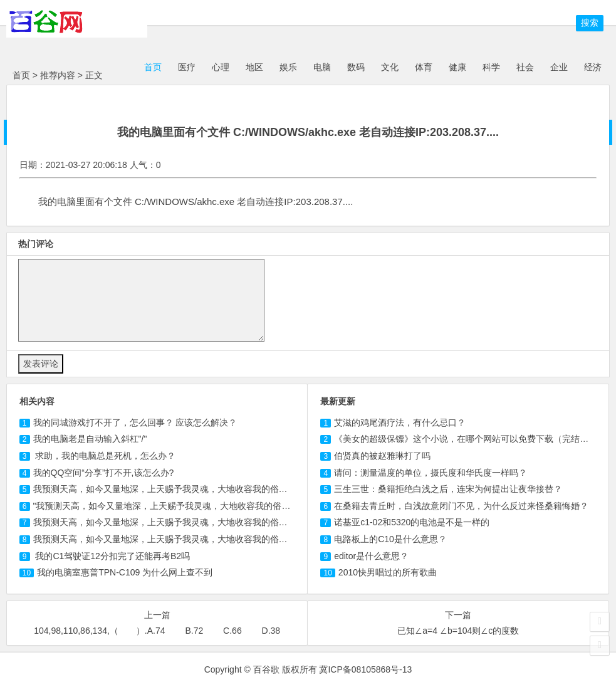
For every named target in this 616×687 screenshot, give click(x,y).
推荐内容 (58, 75)
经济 (593, 67)
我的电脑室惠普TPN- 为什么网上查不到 (125, 572)
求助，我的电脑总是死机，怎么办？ (105, 456)
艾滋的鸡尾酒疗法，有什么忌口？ (400, 422)
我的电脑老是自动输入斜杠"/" (90, 439)
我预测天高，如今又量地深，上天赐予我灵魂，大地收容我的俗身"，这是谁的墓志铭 (197, 522)
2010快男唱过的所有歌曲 (388, 572)
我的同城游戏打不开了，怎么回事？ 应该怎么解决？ (135, 422)
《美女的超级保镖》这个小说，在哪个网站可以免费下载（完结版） (466, 439)
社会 (525, 67)
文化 (390, 67)
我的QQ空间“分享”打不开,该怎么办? (104, 473)
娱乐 (288, 67)
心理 (221, 67)
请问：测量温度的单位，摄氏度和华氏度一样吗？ (431, 473)
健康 (457, 67)
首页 (152, 67)
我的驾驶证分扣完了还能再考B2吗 (112, 556)
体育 (424, 67)
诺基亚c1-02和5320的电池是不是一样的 (412, 522)
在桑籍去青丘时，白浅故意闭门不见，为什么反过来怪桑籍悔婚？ (461, 506)
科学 (491, 67)
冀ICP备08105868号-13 (365, 669)
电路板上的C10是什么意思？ (390, 539)
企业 (559, 67)
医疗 (187, 67)
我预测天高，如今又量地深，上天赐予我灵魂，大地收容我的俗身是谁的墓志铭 (187, 489)
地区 (254, 67)
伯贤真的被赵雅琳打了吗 (382, 456)
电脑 (322, 67)
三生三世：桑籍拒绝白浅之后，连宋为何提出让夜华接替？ (448, 489)
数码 (356, 67)
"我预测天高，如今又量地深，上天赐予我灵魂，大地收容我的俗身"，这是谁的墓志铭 (199, 506)
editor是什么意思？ (371, 556)
